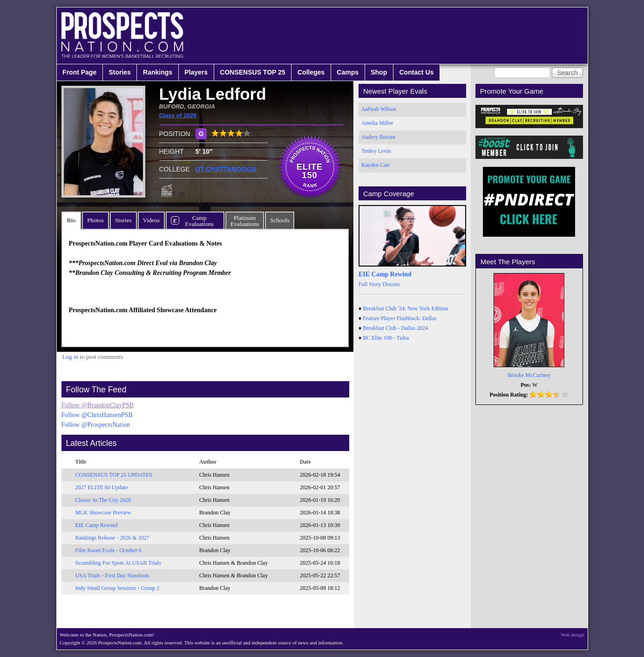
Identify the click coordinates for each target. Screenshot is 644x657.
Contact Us (416, 72)
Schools (280, 220)
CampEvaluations (199, 221)
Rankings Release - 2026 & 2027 (112, 538)
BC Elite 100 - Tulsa (386, 338)
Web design (573, 635)
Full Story (370, 284)
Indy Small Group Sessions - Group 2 (118, 588)
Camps (348, 72)
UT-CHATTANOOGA (226, 169)
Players (196, 72)
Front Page (79, 72)
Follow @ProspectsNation (96, 425)
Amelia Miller (377, 123)
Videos (151, 220)
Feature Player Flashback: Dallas (400, 318)
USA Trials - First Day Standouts (112, 575)
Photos (95, 220)
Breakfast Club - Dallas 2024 (395, 328)
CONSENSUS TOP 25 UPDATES (114, 475)
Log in (71, 357)
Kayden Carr (376, 165)
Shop (379, 72)
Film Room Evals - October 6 (108, 550)
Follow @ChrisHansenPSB (97, 415)
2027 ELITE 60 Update (102, 487)
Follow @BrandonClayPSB (98, 405)
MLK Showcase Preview (103, 513)
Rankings (158, 72)
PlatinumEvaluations (245, 221)
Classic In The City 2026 (103, 500)
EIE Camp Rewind (97, 525)
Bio (71, 220)
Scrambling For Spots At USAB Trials (118, 563)
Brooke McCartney (529, 375)
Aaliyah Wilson (379, 109)
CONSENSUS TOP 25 (252, 72)
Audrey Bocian (378, 137)
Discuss (391, 284)
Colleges (311, 72)
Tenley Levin (376, 151)
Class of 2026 (178, 116)
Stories (119, 72)
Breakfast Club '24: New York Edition (405, 308)
